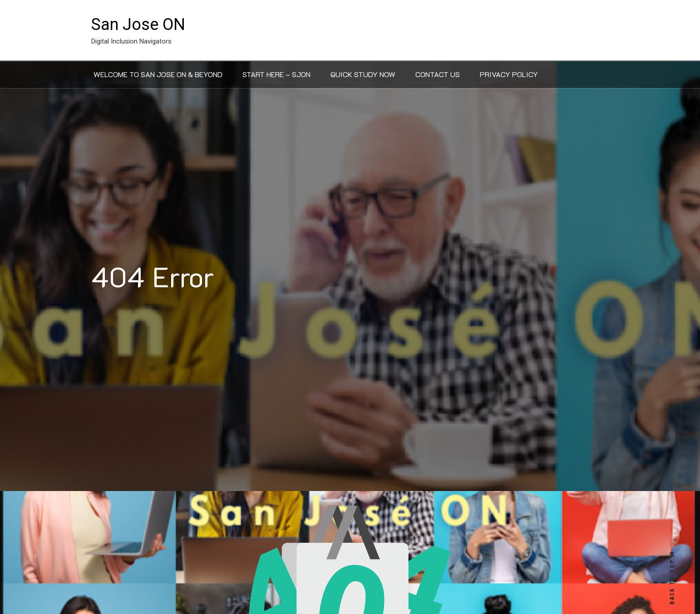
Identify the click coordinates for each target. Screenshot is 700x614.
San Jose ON (138, 25)
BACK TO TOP (672, 578)
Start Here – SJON (276, 74)
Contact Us (438, 74)
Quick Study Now (363, 74)
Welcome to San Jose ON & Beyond (158, 74)
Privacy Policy (509, 74)
